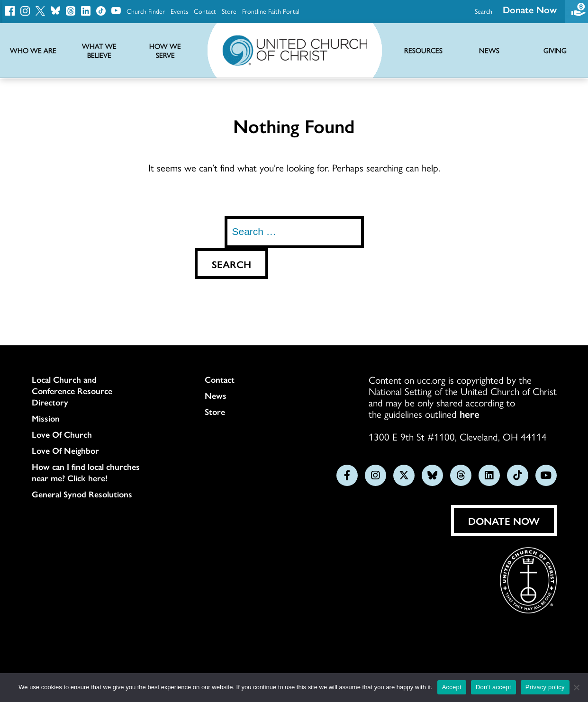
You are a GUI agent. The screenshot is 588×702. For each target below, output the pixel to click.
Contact (205, 11)
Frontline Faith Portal (271, 11)
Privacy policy (545, 687)
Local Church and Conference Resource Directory (72, 391)
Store (229, 11)
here (470, 414)
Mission (46, 418)
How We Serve (165, 51)
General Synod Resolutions (82, 494)
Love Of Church (62, 434)
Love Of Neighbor (65, 450)
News (216, 396)
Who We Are (33, 50)
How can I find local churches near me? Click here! (86, 472)
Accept (452, 687)
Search (484, 11)
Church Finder (146, 11)
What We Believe (99, 51)
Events (179, 11)
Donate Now (504, 521)
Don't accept (493, 687)
